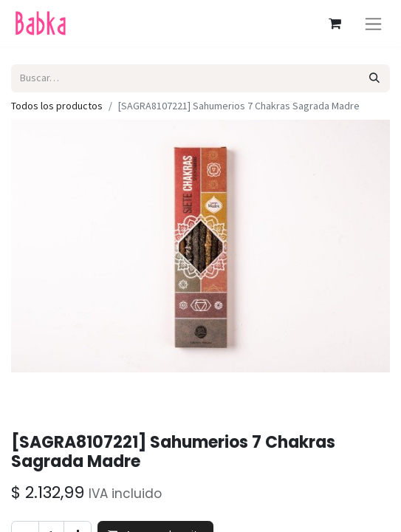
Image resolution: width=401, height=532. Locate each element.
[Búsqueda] (375, 78)
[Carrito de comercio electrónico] (335, 24)
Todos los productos (57, 106)
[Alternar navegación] (373, 23)
